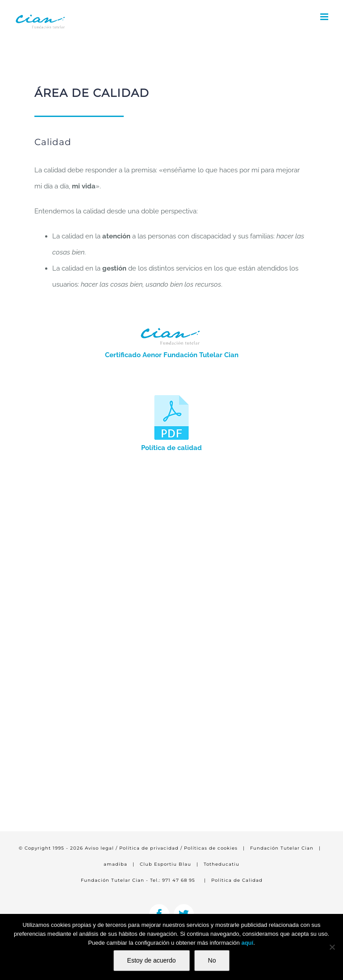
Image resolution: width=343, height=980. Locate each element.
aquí (247, 943)
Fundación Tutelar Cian (282, 848)
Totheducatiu (222, 864)
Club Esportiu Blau (165, 864)
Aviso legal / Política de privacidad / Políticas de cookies (161, 848)
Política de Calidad (237, 880)
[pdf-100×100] (171, 398)
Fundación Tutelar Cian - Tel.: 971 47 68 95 (138, 880)
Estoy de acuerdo (152, 960)
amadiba (115, 864)
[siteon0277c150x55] (171, 325)
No (212, 960)
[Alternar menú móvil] (325, 17)
